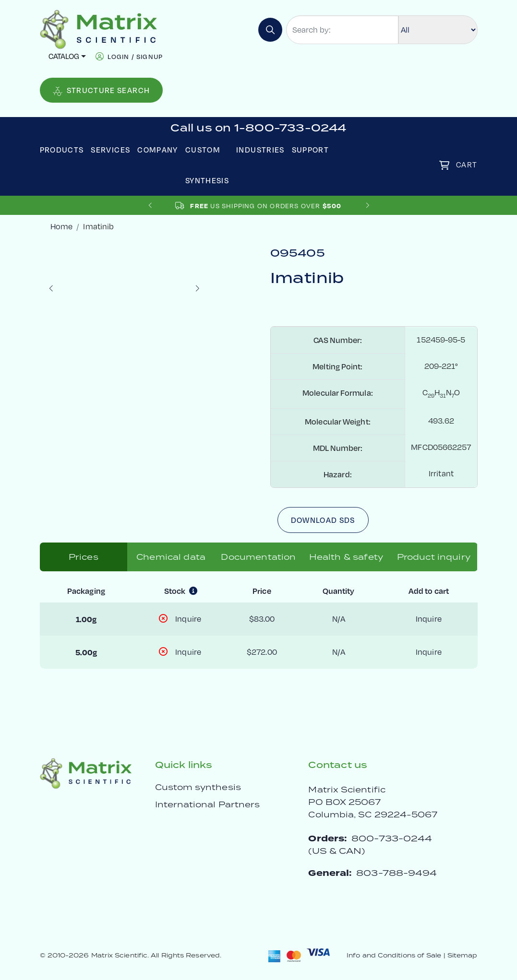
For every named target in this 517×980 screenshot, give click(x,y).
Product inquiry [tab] (434, 557)
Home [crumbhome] (61, 226)
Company (158, 150)
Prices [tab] (84, 557)
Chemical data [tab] (171, 557)
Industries (260, 150)
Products (62, 150)
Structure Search (102, 91)
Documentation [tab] (258, 557)
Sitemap (463, 955)
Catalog (64, 56)
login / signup (135, 56)
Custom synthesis (198, 787)
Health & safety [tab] (346, 557)
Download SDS (323, 520)
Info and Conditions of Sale (394, 955)
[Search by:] (342, 30)
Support (311, 150)
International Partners (208, 804)
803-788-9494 (397, 873)
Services (110, 150)
